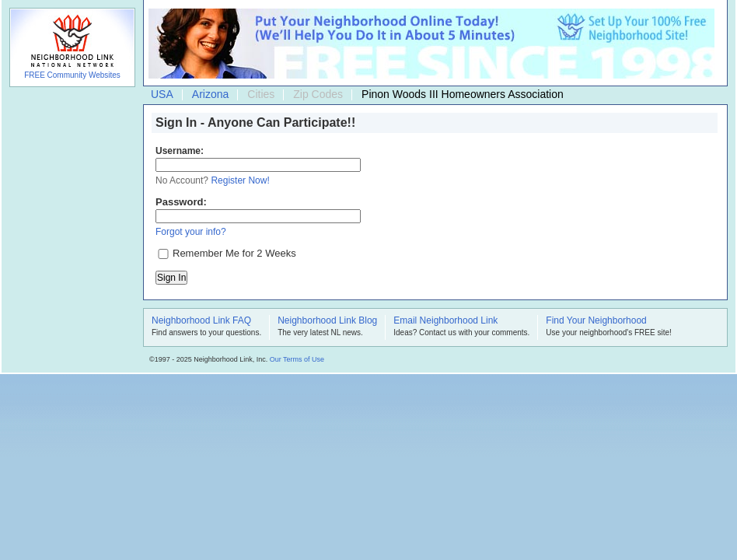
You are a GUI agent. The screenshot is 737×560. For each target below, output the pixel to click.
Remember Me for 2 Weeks (234, 253)
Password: (181, 202)
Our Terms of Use (297, 359)
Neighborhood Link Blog (327, 321)
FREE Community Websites (72, 75)
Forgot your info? (191, 232)
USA (162, 94)
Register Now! (240, 180)
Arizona (210, 94)
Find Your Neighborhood (596, 321)
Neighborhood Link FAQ (201, 321)
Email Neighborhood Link (445, 321)
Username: (180, 151)
